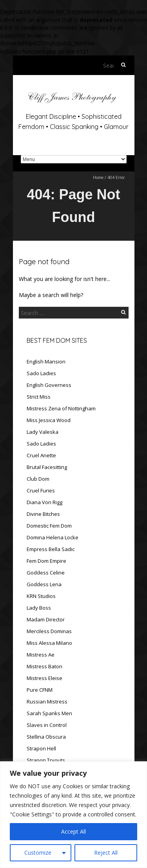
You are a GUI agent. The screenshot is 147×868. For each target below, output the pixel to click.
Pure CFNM (40, 690)
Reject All (106, 853)
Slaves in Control (47, 725)
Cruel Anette (41, 455)
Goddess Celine (46, 573)
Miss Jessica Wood (49, 420)
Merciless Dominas (49, 631)
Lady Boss (39, 608)
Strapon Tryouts (46, 760)
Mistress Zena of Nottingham (61, 408)
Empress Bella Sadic (51, 549)
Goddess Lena (44, 584)
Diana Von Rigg (44, 502)
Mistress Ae (41, 655)
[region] (73, 815)
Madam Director (46, 619)
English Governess (49, 385)
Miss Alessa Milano (49, 643)
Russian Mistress (47, 702)
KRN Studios (41, 596)
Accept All (73, 831)
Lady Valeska (43, 432)
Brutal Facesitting (47, 467)
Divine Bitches (43, 514)
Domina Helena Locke (53, 537)
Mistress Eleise (44, 678)
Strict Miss (39, 397)
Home (98, 177)
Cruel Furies (41, 490)
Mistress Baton (44, 666)
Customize (38, 853)
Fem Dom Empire (46, 561)
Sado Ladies (41, 373)
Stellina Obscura (46, 737)
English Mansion (46, 362)
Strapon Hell (41, 748)
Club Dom (38, 479)
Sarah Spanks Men (49, 713)
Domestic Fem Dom (49, 526)
